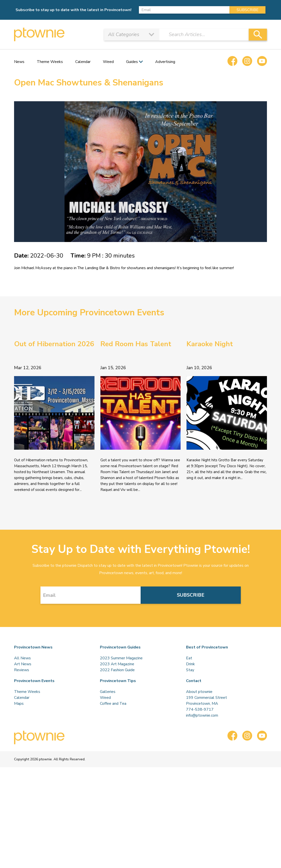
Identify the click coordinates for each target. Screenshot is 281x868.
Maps (19, 704)
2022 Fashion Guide (117, 670)
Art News (23, 664)
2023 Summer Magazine (121, 658)
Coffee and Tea (113, 704)
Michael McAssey (36, 268)
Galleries (108, 692)
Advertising (165, 62)
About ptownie (199, 692)
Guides (132, 62)
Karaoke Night (210, 344)
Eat (189, 658)
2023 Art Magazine (117, 664)
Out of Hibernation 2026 (54, 344)
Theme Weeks (50, 62)
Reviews (22, 670)
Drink (190, 664)
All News (22, 658)
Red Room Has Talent (136, 344)
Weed (108, 62)
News (19, 62)
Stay (190, 670)
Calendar (83, 62)
